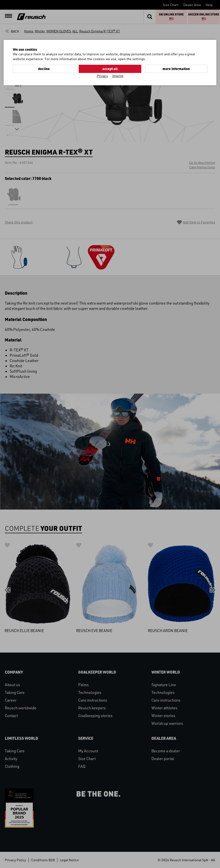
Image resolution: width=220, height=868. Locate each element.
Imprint (118, 76)
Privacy (102, 76)
